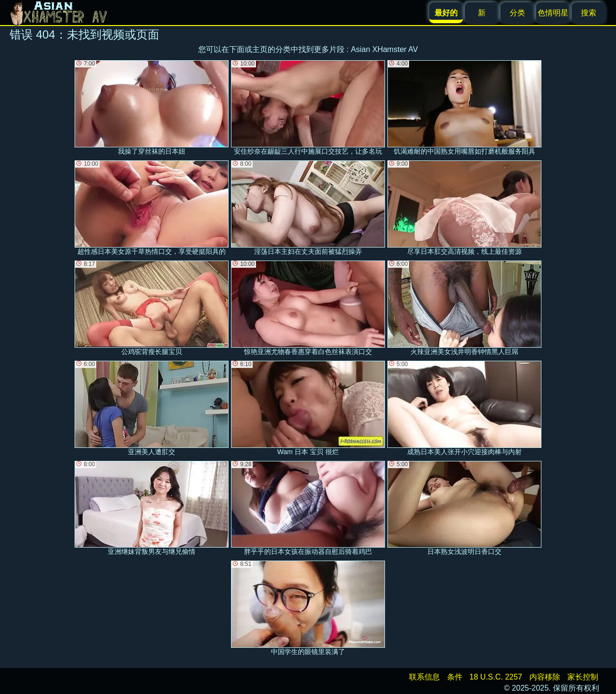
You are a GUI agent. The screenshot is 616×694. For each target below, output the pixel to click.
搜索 (589, 13)
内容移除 (545, 677)
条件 (455, 677)
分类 (517, 13)
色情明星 (553, 13)
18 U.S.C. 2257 (496, 677)
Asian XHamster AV (384, 49)
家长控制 (583, 677)
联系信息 (424, 677)
